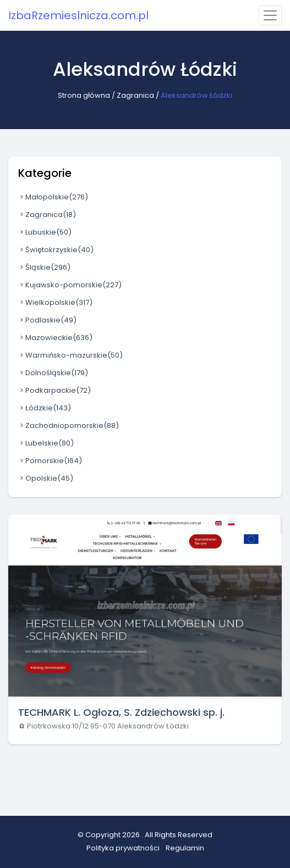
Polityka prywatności (123, 848)
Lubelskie (46, 443)
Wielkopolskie (55, 302)
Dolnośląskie (53, 373)
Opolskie (46, 478)
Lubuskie (45, 232)
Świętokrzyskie (56, 250)
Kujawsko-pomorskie (70, 285)
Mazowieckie (55, 338)
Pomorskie (50, 461)
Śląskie (44, 267)
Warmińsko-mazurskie (70, 355)
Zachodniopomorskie (69, 425)
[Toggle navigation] (270, 15)
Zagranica (135, 95)
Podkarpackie (54, 390)
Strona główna (84, 95)
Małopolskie (53, 197)
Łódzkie (45, 408)
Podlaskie (47, 320)
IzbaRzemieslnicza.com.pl (78, 15)
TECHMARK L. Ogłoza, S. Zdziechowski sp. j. (121, 712)
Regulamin (185, 848)
